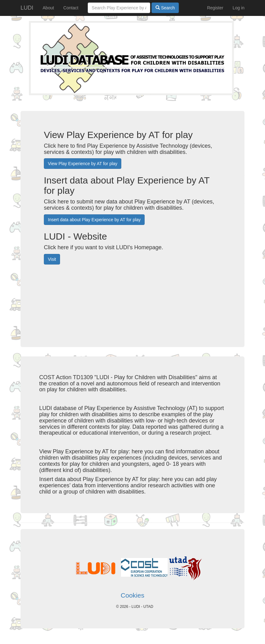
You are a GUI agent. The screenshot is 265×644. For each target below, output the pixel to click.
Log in (239, 8)
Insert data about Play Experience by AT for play (94, 220)
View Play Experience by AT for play (83, 164)
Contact (71, 8)
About (48, 8)
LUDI (27, 8)
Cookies (132, 595)
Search (165, 8)
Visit (52, 259)
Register (215, 8)
